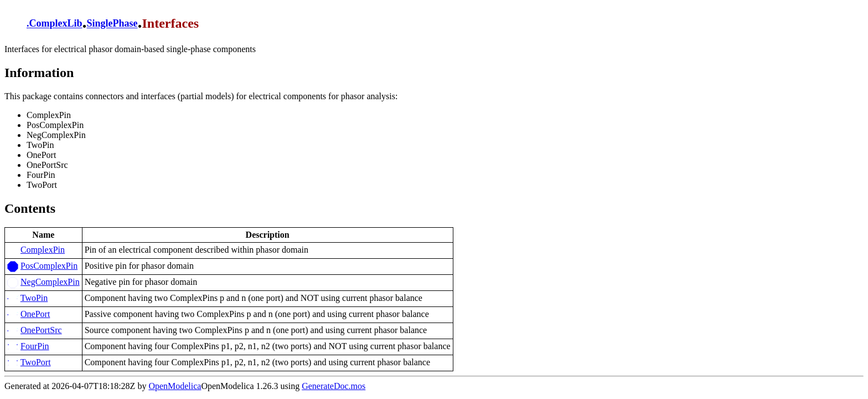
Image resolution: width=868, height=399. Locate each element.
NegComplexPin (50, 282)
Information (39, 73)
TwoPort (36, 362)
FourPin (35, 346)
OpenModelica (175, 386)
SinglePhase (112, 24)
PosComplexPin (49, 266)
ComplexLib (56, 24)
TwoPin (34, 298)
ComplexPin (43, 250)
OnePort (35, 314)
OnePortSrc (41, 330)
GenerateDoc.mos (334, 386)
